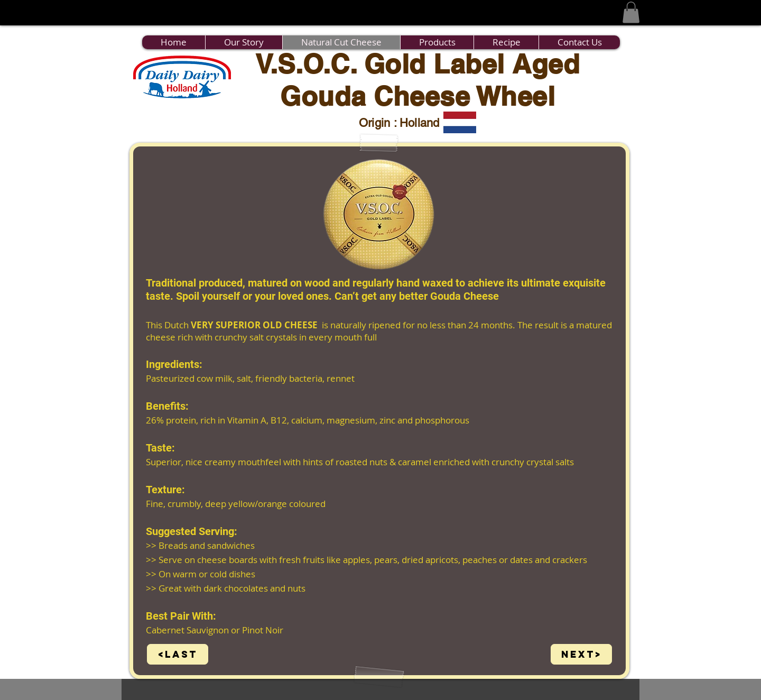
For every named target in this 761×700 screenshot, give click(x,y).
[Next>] (581, 654)
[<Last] (178, 654)
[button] (631, 12)
